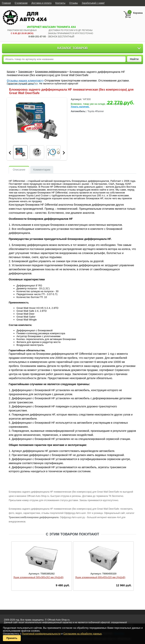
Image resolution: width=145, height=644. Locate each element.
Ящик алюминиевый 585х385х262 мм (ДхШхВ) (38, 577)
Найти (134, 59)
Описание (19, 170)
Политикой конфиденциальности (41, 634)
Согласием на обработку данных (83, 634)
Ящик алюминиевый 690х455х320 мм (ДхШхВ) (100, 577)
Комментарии (42, 170)
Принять (12, 638)
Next (64, 153)
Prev (10, 153)
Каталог (11, 72)
